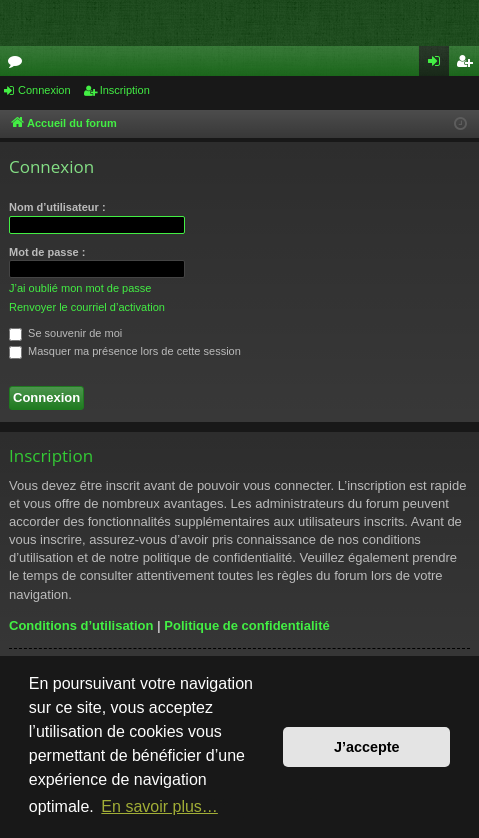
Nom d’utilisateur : (57, 207)
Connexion (44, 90)
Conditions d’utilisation (81, 625)
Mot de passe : (47, 252)
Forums (19, 65)
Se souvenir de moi (65, 333)
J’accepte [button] (367, 747)
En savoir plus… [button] (159, 806)
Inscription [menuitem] (468, 65)
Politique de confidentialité (246, 625)
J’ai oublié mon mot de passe (80, 288)
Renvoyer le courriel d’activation (87, 307)
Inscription (125, 90)
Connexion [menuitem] (438, 65)
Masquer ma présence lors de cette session (125, 351)
